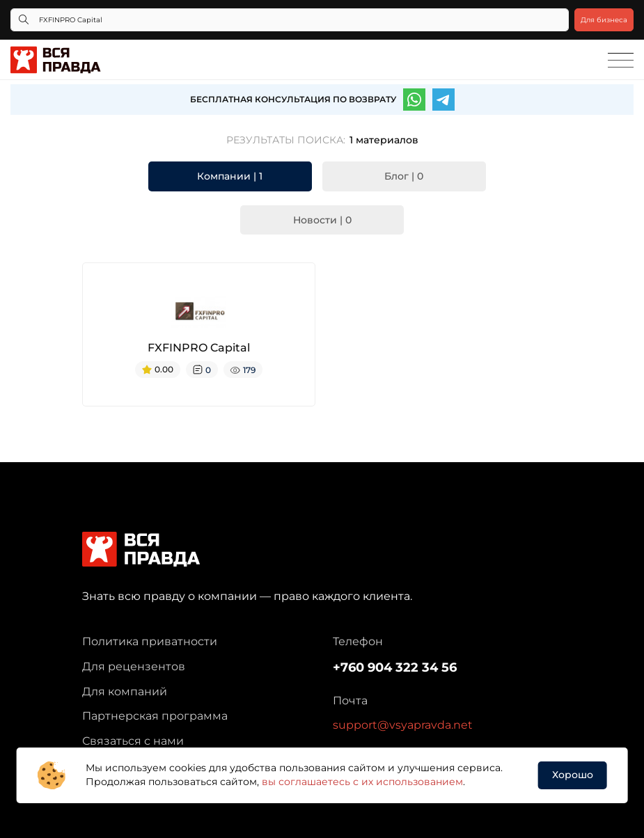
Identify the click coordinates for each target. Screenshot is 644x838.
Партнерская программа (155, 716)
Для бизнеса (604, 20)
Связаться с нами (133, 741)
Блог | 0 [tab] (404, 176)
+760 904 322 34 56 (395, 667)
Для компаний (125, 691)
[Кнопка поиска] (24, 20)
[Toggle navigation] (621, 61)
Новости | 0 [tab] (322, 220)
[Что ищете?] (290, 20)
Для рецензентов (134, 666)
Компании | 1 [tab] (230, 176)
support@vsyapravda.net (403, 725)
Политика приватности (150, 641)
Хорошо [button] (573, 775)
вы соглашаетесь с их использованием (362, 782)
